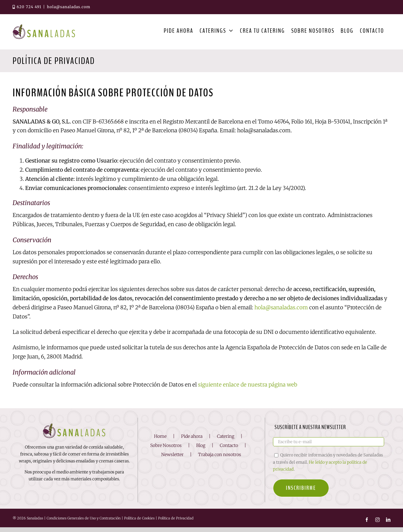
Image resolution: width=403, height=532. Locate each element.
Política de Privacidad (176, 523)
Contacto (229, 450)
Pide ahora (192, 441)
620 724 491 (27, 7)
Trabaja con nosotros (220, 459)
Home (160, 441)
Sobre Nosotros (166, 450)
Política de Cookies (139, 523)
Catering (226, 441)
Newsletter (172, 459)
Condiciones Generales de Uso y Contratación (84, 523)
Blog (201, 450)
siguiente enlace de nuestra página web (248, 385)
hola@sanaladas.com (69, 7)
